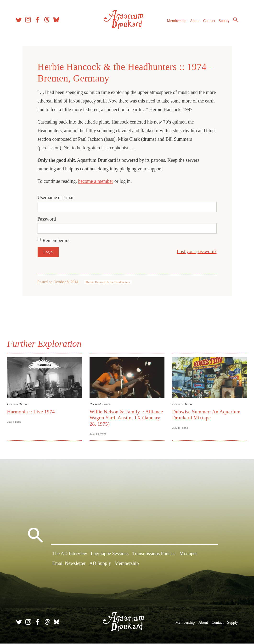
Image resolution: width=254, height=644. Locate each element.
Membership (176, 21)
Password (47, 219)
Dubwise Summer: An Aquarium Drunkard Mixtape (206, 414)
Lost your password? (197, 251)
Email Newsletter (69, 564)
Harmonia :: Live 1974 (31, 411)
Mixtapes (188, 554)
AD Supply (100, 564)
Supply (223, 21)
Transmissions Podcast (154, 554)
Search (235, 20)
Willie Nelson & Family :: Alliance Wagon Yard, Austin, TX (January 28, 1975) (127, 418)
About (194, 21)
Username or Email (56, 197)
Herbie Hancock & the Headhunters (108, 282)
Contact (209, 21)
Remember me (57, 240)
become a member (96, 181)
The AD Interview (70, 554)
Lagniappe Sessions (110, 554)
